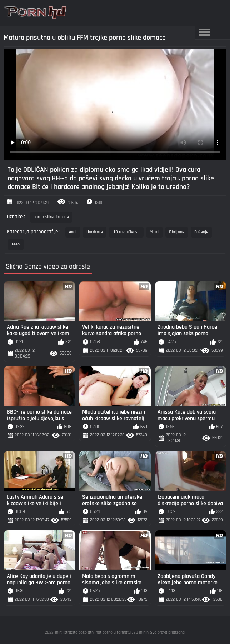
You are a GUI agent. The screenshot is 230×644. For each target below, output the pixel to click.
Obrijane (177, 232)
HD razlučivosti (126, 232)
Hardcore (95, 232)
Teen (16, 244)
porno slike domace (51, 217)
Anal (73, 232)
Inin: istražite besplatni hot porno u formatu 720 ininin (102, 632)
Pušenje (201, 232)
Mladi (155, 232)
